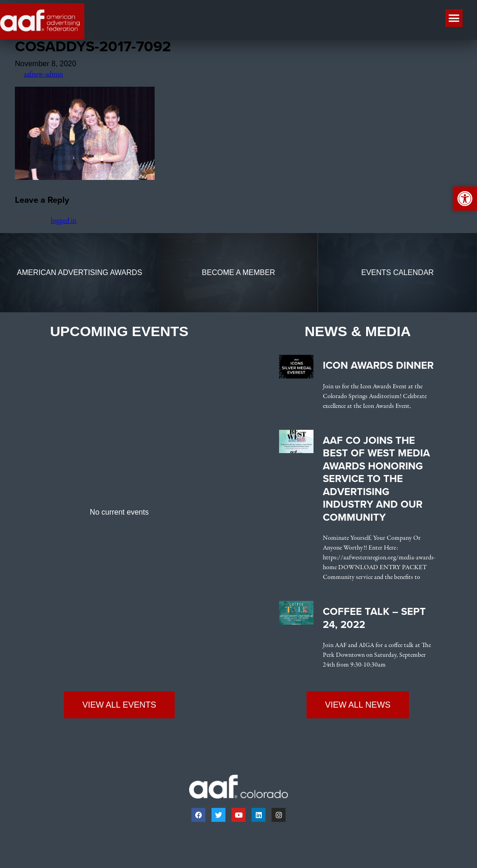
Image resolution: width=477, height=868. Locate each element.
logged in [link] (64, 223)
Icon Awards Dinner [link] (378, 368)
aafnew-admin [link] (43, 77)
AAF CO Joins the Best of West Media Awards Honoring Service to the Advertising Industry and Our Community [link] (376, 481)
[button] (454, 18)
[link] (85, 180)
